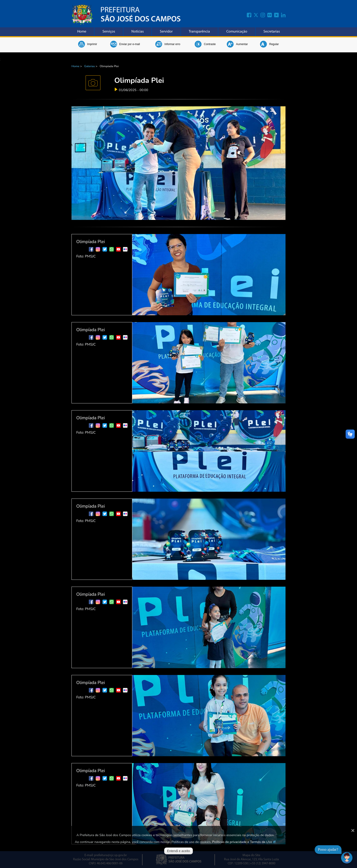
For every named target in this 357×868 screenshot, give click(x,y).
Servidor (166, 32)
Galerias (90, 66)
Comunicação (237, 32)
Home (82, 32)
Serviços (109, 32)
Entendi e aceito (178, 851)
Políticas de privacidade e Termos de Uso (242, 842)
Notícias (138, 32)
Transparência (199, 32)
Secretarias (272, 32)
